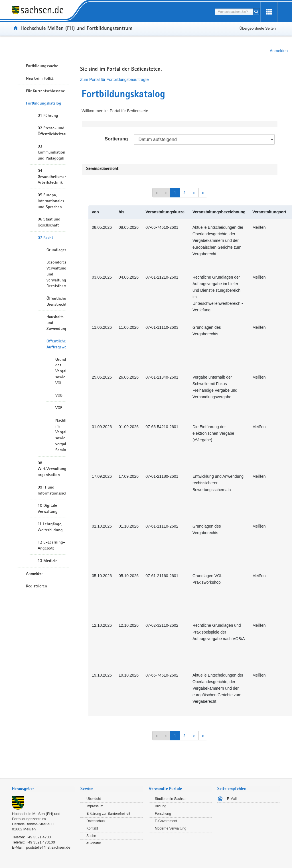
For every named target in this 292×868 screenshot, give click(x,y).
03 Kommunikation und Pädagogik (51, 152)
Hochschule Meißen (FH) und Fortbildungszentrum (76, 28)
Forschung (163, 814)
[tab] (43, 789)
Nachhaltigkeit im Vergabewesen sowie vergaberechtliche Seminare (61, 435)
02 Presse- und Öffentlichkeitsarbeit (52, 131)
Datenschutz (96, 821)
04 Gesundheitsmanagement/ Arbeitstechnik (52, 177)
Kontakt (92, 828)
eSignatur (94, 843)
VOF (59, 408)
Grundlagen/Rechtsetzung (56, 250)
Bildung (161, 806)
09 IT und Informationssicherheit (52, 490)
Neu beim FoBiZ (40, 78)
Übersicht (94, 799)
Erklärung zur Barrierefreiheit (108, 814)
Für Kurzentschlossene (45, 91)
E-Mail (232, 799)
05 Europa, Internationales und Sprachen (51, 201)
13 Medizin (48, 561)
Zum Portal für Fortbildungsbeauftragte (114, 79)
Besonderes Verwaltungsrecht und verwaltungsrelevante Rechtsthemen (56, 274)
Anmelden (279, 51)
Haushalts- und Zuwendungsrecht (56, 323)
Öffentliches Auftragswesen (56, 344)
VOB (59, 395)
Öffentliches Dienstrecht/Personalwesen (56, 301)
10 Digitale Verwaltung (48, 508)
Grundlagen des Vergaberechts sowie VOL (61, 371)
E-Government (166, 821)
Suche (91, 836)
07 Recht (45, 238)
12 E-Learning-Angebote (51, 545)
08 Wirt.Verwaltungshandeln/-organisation (52, 469)
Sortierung (116, 139)
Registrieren (36, 586)
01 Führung (48, 115)
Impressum (95, 806)
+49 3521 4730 (38, 837)
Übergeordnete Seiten (258, 28)
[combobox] (234, 12)
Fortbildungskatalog (44, 103)
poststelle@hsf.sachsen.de (48, 847)
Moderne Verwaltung (171, 828)
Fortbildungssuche (42, 66)
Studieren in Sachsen (171, 799)
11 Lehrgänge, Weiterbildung (50, 527)
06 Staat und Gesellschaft (49, 222)
